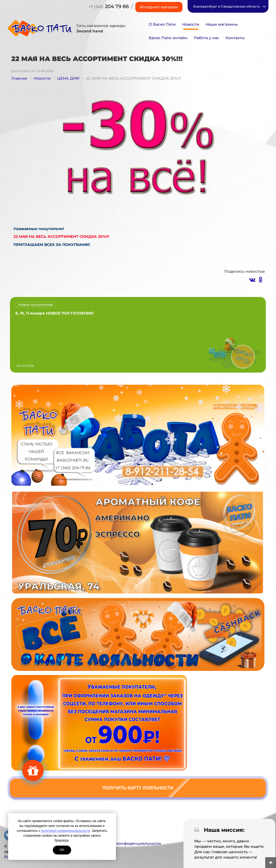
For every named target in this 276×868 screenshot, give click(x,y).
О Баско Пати (162, 24)
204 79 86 (109, 6)
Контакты (235, 38)
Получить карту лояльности (138, 788)
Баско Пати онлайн (168, 38)
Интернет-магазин (159, 7)
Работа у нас (207, 38)
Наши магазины (222, 24)
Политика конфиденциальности (128, 843)
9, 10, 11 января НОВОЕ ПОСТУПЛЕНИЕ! (54, 313)
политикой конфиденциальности (65, 831)
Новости (191, 24)
